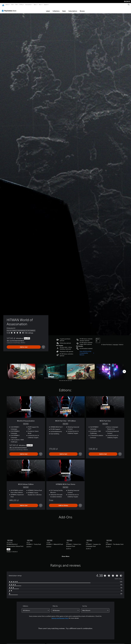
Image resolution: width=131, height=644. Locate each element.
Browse (82, 9)
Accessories (28, 5)
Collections (56, 9)
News (35, 5)
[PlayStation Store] (10, 9)
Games (7, 5)
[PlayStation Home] (3, 5)
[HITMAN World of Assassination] (21, 370)
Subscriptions (73, 9)
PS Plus (21, 5)
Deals (64, 9)
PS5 (12, 5)
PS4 (16, 5)
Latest (48, 9)
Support (46, 5)
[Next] (124, 370)
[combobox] (36, 609)
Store (40, 5)
